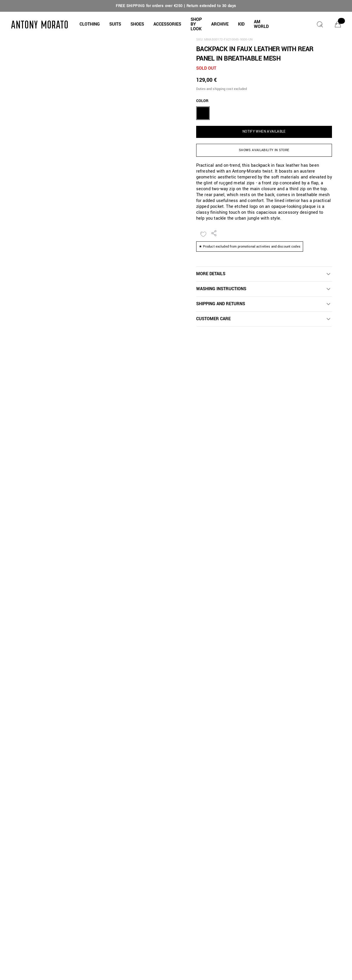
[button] (90, 24)
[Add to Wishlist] (203, 234)
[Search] (320, 24)
